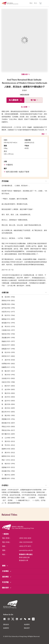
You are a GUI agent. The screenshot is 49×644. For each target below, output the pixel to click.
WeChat (25, 619)
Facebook (5, 619)
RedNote (33, 619)
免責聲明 (27, 625)
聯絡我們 (27, 628)
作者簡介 (5, 485)
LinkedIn (17, 619)
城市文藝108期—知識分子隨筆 (18, 172)
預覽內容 (25, 74)
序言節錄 (5, 181)
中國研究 (9, 165)
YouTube (29, 619)
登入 (36, 3)
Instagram (9, 619)
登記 (31, 3)
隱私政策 (6, 625)
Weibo (21, 619)
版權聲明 (6, 628)
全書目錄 (5, 293)
